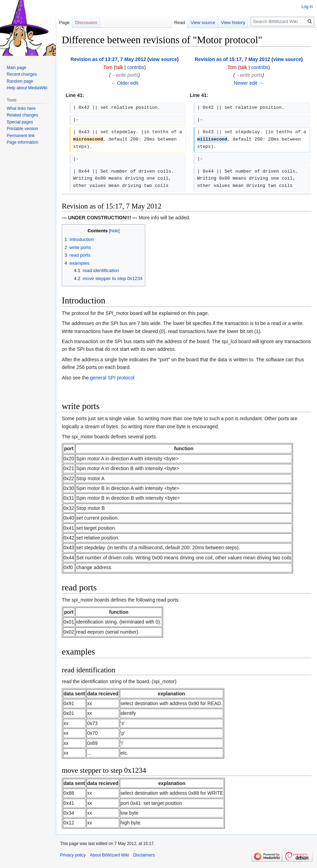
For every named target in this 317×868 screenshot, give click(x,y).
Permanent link (21, 136)
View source (203, 22)
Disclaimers (144, 855)
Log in (307, 7)
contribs (136, 67)
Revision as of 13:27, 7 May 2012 (108, 59)
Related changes (22, 115)
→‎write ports (124, 75)
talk (119, 67)
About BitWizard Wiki (109, 855)
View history (233, 22)
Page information (23, 142)
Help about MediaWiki (27, 88)
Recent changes (22, 74)
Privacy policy (73, 855)
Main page (16, 68)
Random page (20, 81)
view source (163, 59)
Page (64, 22)
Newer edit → (249, 83)
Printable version (22, 129)
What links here (21, 108)
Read (180, 22)
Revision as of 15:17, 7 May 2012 (232, 59)
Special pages (20, 122)
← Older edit (124, 83)
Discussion (86, 22)
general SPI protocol (112, 378)
